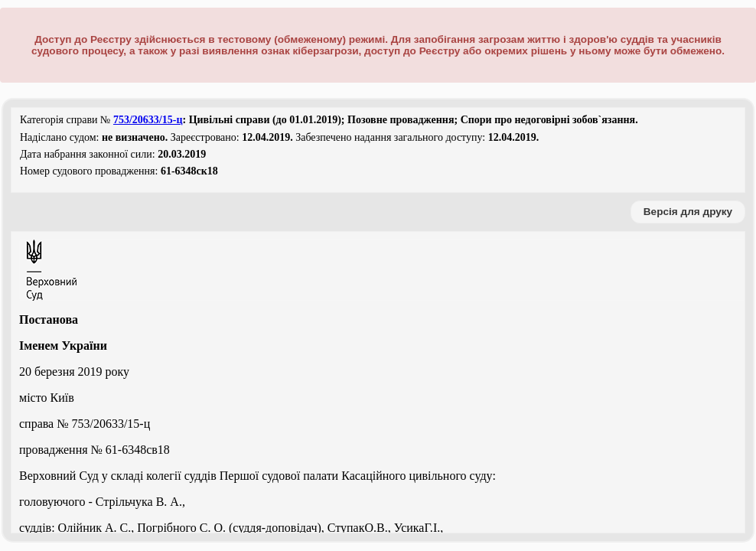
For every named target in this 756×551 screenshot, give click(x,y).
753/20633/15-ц (148, 120)
